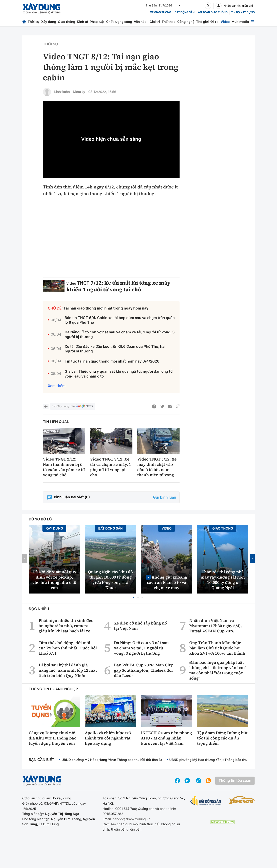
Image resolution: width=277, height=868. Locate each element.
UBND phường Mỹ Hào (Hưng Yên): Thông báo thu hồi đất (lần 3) (112, 760)
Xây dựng (49, 22)
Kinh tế (83, 22)
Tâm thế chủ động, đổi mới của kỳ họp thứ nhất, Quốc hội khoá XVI (68, 648)
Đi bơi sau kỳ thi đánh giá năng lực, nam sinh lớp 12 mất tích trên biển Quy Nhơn (68, 670)
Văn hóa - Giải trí (147, 22)
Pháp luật (97, 22)
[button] (133, 598)
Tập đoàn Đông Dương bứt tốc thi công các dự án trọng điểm (222, 738)
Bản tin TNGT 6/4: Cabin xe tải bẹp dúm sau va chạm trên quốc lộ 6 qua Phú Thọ (120, 320)
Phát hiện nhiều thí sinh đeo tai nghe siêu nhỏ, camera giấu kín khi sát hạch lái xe (66, 626)
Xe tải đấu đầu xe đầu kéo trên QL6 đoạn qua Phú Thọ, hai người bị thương (115, 349)
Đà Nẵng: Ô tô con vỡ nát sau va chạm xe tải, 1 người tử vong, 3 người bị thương (120, 335)
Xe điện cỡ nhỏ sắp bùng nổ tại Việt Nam (140, 626)
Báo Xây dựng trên (73, 406)
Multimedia (240, 22)
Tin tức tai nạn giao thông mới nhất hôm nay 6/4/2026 (112, 361)
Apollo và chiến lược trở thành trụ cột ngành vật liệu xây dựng (108, 738)
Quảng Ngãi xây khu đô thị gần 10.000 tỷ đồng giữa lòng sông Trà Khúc (110, 580)
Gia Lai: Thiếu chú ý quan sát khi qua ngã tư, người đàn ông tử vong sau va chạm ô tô (119, 374)
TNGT (83, 283)
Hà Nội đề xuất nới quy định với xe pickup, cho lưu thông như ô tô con (54, 580)
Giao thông (66, 22)
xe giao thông (161, 12)
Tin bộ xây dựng (243, 12)
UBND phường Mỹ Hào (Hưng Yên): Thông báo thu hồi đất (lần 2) (219, 760)
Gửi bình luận (165, 497)
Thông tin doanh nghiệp (53, 689)
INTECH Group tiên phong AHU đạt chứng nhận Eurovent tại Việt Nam (166, 738)
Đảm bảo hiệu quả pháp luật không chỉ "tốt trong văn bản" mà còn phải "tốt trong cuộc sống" (218, 670)
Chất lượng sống (119, 22)
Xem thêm (57, 386)
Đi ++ (215, 22)
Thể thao (169, 22)
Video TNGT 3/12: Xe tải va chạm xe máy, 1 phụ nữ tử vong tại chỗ (110, 467)
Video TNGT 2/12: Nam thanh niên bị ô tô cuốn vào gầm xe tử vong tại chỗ (64, 467)
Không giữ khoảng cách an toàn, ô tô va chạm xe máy (167, 582)
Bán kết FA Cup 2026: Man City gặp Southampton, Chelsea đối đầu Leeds (143, 670)
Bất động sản (185, 12)
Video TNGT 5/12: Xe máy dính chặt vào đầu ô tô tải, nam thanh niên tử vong (157, 467)
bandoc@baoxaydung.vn (132, 819)
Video (225, 22)
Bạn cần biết (41, 760)
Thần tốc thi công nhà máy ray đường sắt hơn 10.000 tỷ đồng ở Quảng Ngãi (223, 580)
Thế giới (202, 22)
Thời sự (34, 22)
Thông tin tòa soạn (235, 781)
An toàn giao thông (213, 12)
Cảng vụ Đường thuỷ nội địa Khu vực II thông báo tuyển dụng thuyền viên (53, 738)
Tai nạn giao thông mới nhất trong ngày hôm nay (106, 308)
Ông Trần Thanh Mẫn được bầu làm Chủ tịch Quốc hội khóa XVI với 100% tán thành (217, 648)
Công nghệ (186, 22)
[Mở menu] (253, 22)
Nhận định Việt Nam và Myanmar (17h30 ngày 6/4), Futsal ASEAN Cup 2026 (216, 626)
